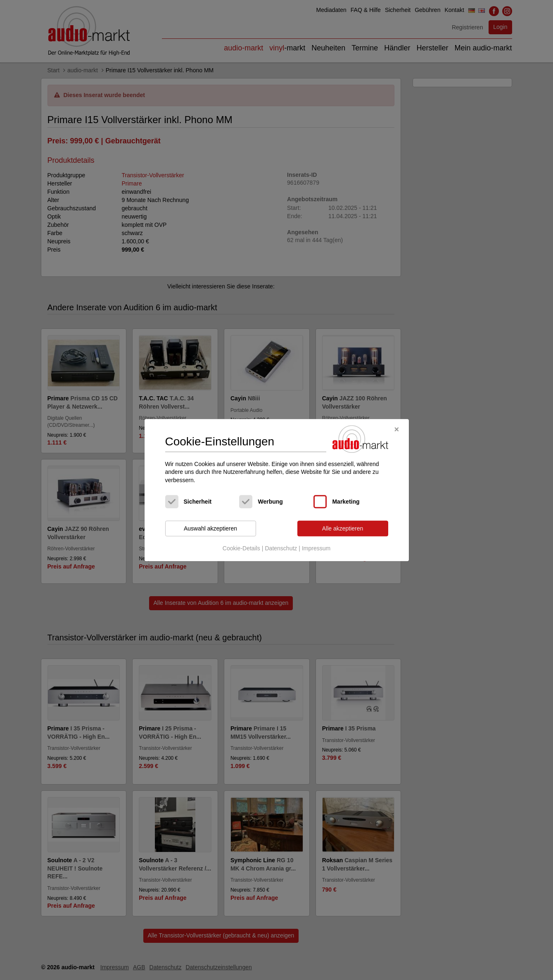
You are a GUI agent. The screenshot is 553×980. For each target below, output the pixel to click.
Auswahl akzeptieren (210, 528)
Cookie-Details (241, 548)
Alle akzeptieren (343, 528)
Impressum (316, 548)
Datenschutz (281, 548)
